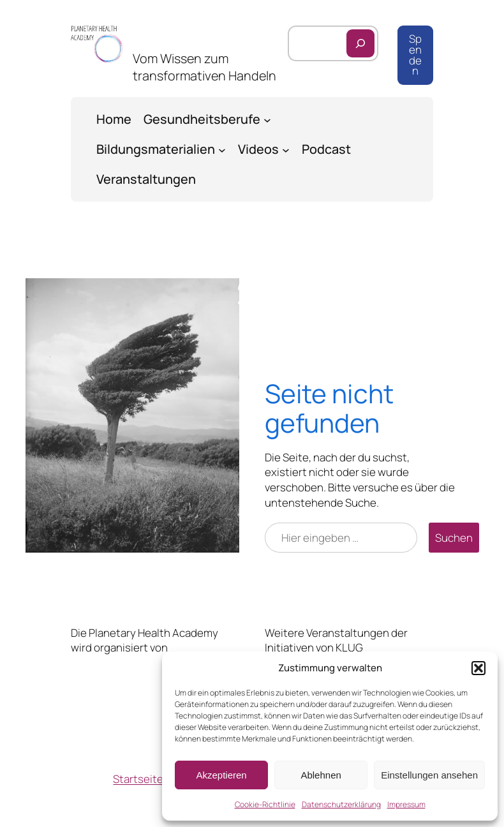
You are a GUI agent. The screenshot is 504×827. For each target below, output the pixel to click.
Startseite (138, 779)
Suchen (454, 538)
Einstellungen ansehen (429, 775)
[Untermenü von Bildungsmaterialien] (222, 149)
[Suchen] (360, 43)
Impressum (406, 804)
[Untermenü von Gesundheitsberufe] (267, 119)
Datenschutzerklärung (341, 804)
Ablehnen (321, 775)
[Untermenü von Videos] (286, 149)
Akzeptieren (221, 775)
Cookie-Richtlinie (265, 804)
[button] (478, 668)
